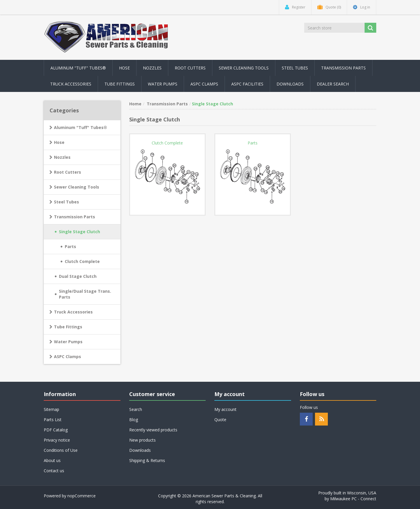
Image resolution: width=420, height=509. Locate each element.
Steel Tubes (66, 202)
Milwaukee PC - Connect (353, 499)
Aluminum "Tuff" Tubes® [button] (78, 68)
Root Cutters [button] (190, 68)
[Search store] (335, 28)
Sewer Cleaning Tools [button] (244, 68)
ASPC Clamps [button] (204, 84)
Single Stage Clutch (79, 232)
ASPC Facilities (247, 84)
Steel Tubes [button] (295, 68)
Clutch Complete (82, 261)
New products (142, 440)
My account (225, 409)
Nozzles (62, 157)
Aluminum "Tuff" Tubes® (80, 127)
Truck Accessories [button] (71, 84)
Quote (220, 420)
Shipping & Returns (147, 460)
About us (52, 460)
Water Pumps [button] (163, 84)
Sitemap (51, 409)
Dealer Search (333, 84)
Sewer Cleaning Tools (77, 187)
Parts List (53, 420)
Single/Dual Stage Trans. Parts (85, 294)
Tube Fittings (68, 327)
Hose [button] (124, 68)
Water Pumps (68, 342)
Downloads (290, 84)
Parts (70, 246)
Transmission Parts (75, 217)
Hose (59, 142)
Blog (134, 420)
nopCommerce (82, 496)
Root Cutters (68, 172)
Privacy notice (57, 440)
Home (135, 104)
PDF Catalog (56, 430)
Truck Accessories (73, 312)
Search (136, 409)
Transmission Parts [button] (343, 68)
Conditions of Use (61, 450)
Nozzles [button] (152, 68)
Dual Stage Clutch (78, 276)
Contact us (54, 471)
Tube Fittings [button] (120, 84)
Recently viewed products (153, 430)
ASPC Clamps (68, 357)
